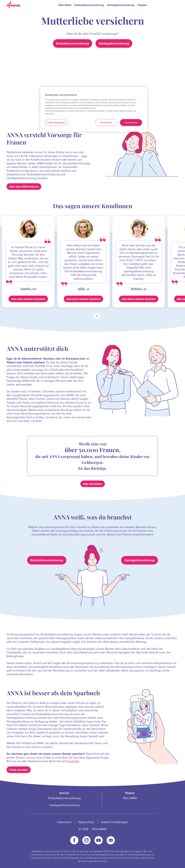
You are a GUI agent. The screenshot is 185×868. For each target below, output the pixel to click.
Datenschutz (86, 822)
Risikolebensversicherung (89, 5)
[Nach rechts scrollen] (96, 316)
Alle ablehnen (106, 122)
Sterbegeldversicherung (121, 5)
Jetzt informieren (93, 484)
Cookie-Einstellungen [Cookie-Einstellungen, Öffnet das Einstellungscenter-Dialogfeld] (56, 122)
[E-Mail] (111, 840)
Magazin (142, 5)
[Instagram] (86, 840)
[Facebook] (74, 840)
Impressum (64, 822)
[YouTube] (99, 840)
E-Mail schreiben (19, 770)
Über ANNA (65, 5)
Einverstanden (131, 122)
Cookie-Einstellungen (114, 822)
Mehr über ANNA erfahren (24, 187)
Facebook (73, 761)
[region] (94, 109)
